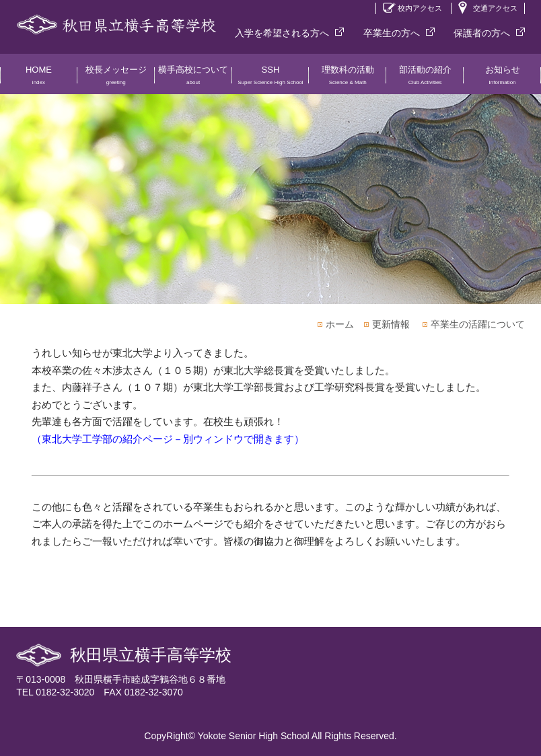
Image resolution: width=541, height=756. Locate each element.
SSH (271, 79)
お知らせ (502, 79)
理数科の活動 (348, 79)
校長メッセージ (116, 79)
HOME (39, 79)
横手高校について (193, 79)
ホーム (340, 324)
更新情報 (391, 324)
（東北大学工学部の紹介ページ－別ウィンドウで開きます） (168, 439)
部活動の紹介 (425, 79)
